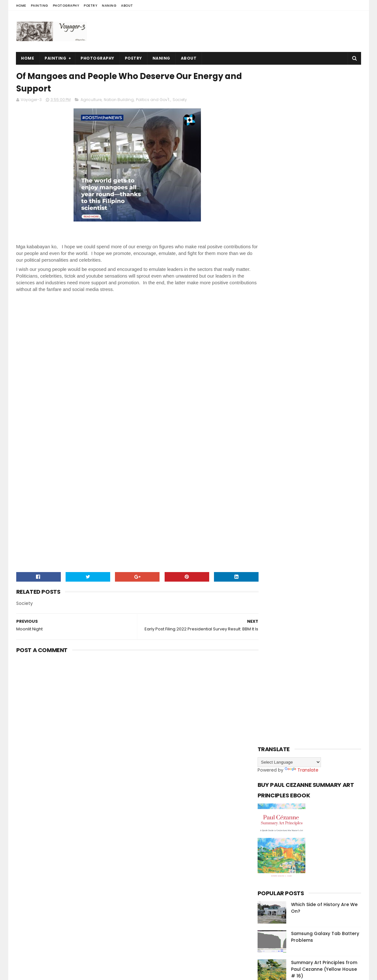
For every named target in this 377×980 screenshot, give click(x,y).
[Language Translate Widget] (289, 176)
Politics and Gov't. (153, 101)
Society (180, 101)
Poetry (90, 6)
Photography (66, 6)
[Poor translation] (23, 887)
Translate (302, 184)
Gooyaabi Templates (127, 850)
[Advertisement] (245, 31)
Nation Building (119, 101)
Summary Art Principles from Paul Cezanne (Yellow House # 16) (324, 383)
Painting (39, 6)
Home (21, 6)
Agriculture (91, 101)
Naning (109, 6)
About (127, 6)
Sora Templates (56, 850)
